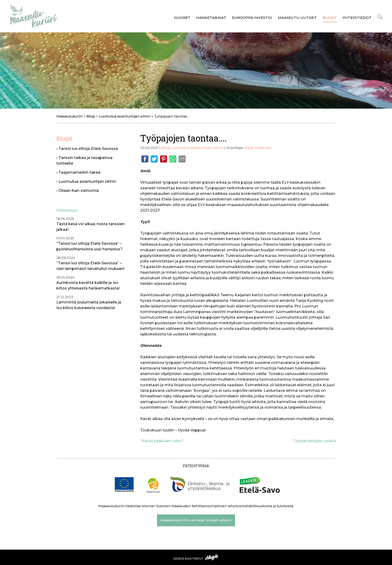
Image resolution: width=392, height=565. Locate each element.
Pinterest (164, 159)
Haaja (212, 557)
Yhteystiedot (357, 18)
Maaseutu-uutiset (297, 18)
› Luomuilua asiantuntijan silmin (86, 181)
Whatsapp (173, 159)
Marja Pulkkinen (258, 148)
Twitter (154, 159)
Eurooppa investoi (252, 18)
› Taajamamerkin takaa (78, 172)
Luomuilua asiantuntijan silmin (198, 148)
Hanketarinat (211, 18)
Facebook (145, 159)
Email (182, 159)
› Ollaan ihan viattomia (78, 191)
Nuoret (182, 18)
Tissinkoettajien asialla (314, 441)
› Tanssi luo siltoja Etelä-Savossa (87, 149)
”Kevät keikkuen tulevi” (162, 441)
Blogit (330, 18)
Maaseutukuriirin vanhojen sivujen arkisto (196, 520)
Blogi (166, 148)
